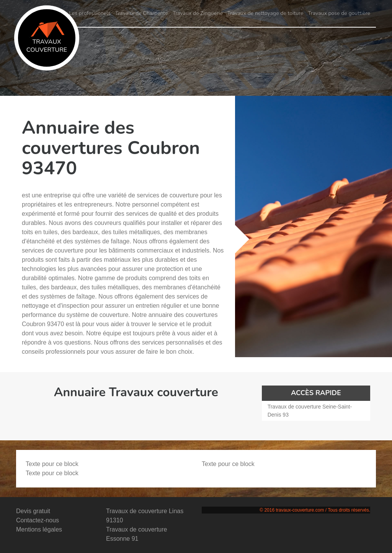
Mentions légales (39, 529)
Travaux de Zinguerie (198, 13)
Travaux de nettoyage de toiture (265, 13)
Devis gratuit (33, 511)
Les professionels (90, 13)
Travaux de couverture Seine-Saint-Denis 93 (310, 411)
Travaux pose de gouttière (339, 13)
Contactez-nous (38, 520)
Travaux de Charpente (142, 13)
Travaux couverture (47, 38)
